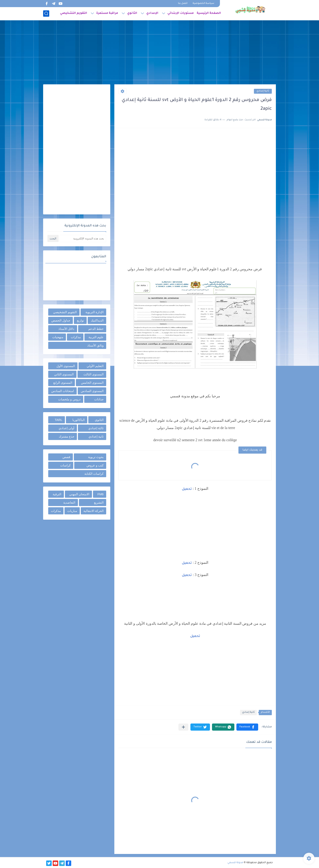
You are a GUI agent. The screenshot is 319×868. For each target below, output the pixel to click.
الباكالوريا (79, 420)
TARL (58, 420)
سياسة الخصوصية (203, 4)
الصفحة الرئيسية (209, 13)
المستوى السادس (92, 391)
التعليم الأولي (95, 366)
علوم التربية (96, 337)
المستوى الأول (66, 366)
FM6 (101, 494)
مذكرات (76, 337)
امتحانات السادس (63, 391)
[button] (247, 727)
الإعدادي (152, 13)
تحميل (187, 489)
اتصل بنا (183, 4)
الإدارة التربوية (94, 312)
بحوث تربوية (96, 457)
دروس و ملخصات (69, 399)
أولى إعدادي (66, 428)
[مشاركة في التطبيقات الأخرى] (183, 727)
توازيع (80, 320)
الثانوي (132, 13)
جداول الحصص (61, 320)
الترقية (57, 494)
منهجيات (58, 337)
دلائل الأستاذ (66, 329)
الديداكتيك (97, 320)
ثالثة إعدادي (96, 428)
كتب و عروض (95, 465)
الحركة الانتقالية (93, 511)
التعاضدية (69, 502)
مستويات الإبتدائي (181, 13)
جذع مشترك (67, 436)
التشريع (99, 502)
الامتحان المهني (79, 494)
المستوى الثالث (93, 374)
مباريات (72, 511)
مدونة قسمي (235, 863)
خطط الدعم (96, 329)
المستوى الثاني (64, 374)
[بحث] (46, 14)
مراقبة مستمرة (107, 13)
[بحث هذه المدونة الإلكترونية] (83, 238)
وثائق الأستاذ (95, 345)
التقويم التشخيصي (74, 13)
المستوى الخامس (92, 383)
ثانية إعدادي (263, 91)
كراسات (65, 465)
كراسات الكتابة (94, 474)
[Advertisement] (159, 53)
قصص (66, 457)
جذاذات (99, 399)
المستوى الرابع (63, 383)
